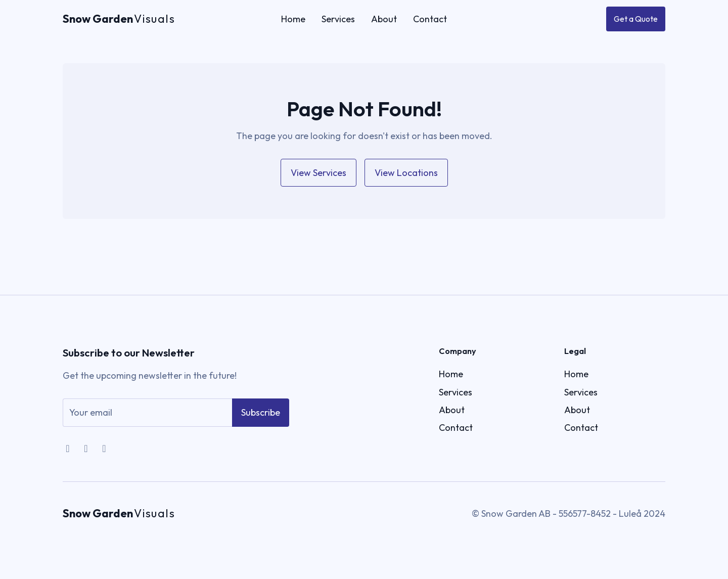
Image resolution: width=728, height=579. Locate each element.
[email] (147, 420)
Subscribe (261, 420)
